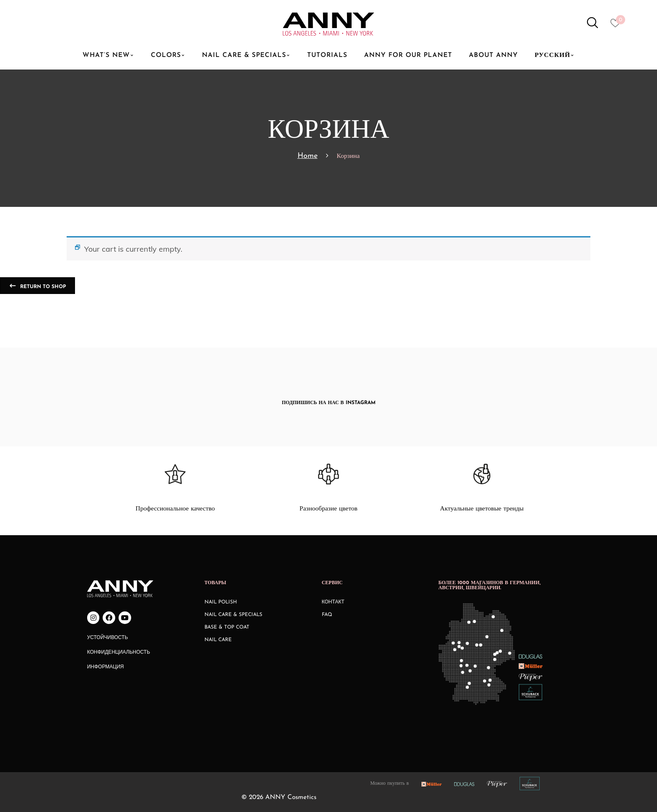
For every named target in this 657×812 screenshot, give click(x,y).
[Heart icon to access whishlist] (617, 26)
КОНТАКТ (333, 602)
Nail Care (218, 640)
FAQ (327, 615)
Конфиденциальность (119, 652)
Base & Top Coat (227, 627)
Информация (106, 667)
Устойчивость (108, 638)
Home (308, 156)
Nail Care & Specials (233, 615)
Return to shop (42, 287)
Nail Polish (221, 602)
